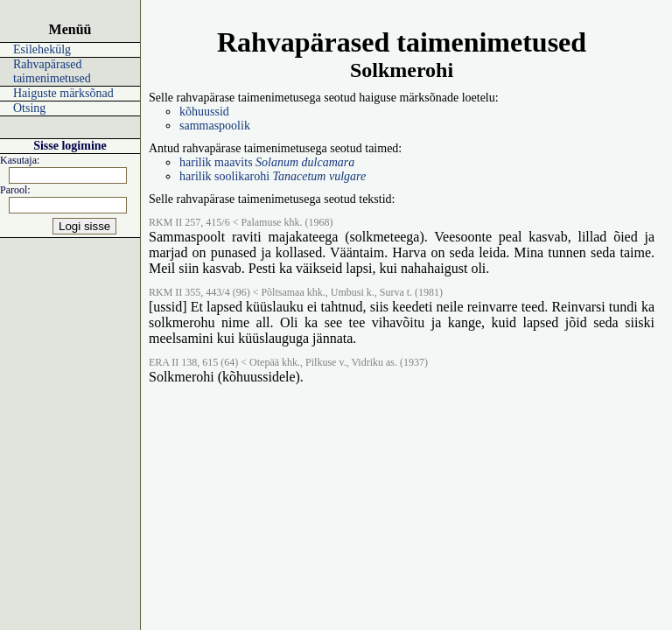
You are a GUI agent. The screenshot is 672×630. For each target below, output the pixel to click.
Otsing (29, 108)
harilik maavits (267, 162)
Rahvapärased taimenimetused (52, 71)
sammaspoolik (215, 126)
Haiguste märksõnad (63, 93)
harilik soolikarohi (273, 176)
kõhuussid (204, 112)
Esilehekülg (42, 49)
